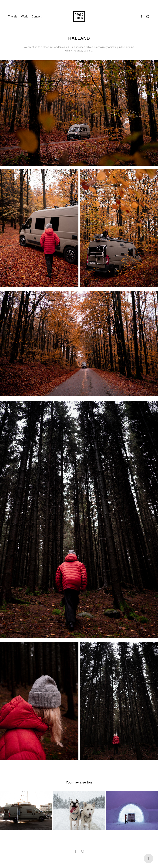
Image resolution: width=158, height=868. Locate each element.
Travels (13, 17)
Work (24, 17)
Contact (37, 17)
